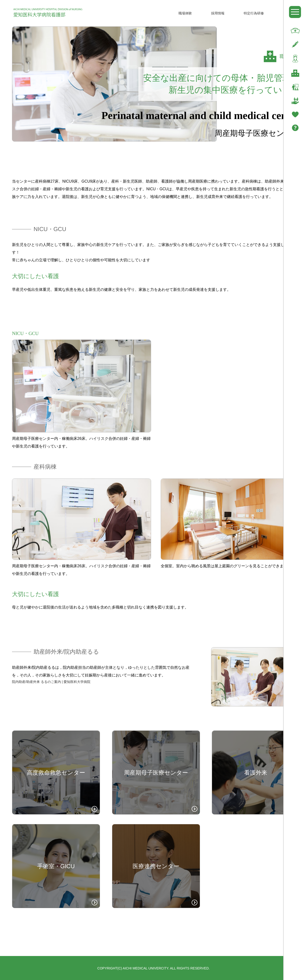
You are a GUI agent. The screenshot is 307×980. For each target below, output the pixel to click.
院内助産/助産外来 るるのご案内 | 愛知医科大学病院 (51, 682)
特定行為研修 (254, 13)
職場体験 (185, 13)
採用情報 (218, 13)
